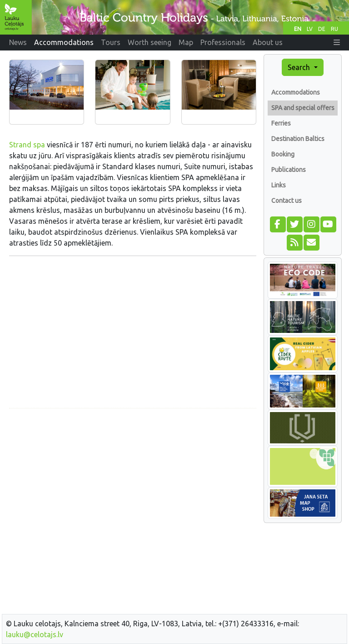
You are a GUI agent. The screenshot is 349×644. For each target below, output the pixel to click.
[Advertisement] (133, 479)
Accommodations (296, 92)
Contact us (287, 201)
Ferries (281, 123)
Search (300, 67)
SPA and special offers (303, 108)
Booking (283, 154)
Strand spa (27, 145)
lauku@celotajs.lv (35, 634)
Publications (289, 170)
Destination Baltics (298, 139)
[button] (337, 42)
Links (279, 185)
